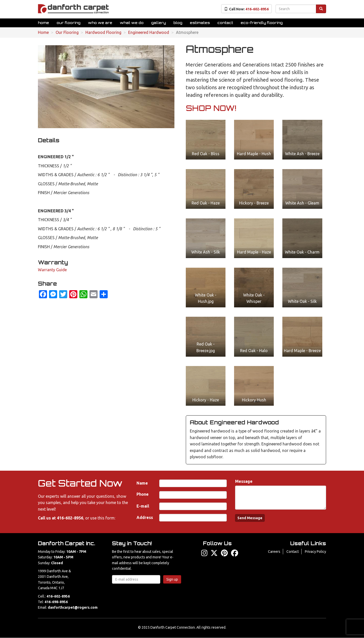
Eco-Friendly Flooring (262, 23)
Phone (143, 494)
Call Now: (246, 9)
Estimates (200, 23)
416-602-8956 (70, 518)
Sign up (172, 579)
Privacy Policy (315, 552)
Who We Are (100, 23)
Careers (274, 552)
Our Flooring (69, 23)
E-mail (143, 506)
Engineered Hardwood (149, 32)
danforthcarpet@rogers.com (73, 607)
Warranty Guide (52, 270)
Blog (178, 23)
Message (244, 481)
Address (145, 517)
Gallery (158, 23)
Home (43, 23)
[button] (206, 140)
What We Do (132, 23)
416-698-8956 (56, 602)
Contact (225, 23)
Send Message (250, 518)
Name (142, 483)
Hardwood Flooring (103, 32)
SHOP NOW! (211, 108)
